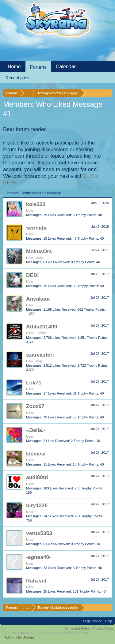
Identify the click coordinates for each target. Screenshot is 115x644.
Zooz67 (35, 406)
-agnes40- (38, 557)
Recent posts (18, 78)
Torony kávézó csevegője (41, 193)
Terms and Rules (77, 628)
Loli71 (34, 383)
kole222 (36, 204)
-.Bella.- (36, 430)
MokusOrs (39, 251)
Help (108, 621)
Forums (38, 67)
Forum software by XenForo (24, 633)
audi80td (37, 477)
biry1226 (37, 505)
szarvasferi (40, 355)
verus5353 (39, 533)
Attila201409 (42, 327)
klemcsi (36, 454)
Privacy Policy (103, 628)
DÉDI (32, 275)
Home (14, 67)
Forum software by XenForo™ (69, 633)
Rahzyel (36, 581)
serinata (36, 228)
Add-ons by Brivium (19, 637)
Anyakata (38, 299)
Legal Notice (92, 621)
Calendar (66, 67)
